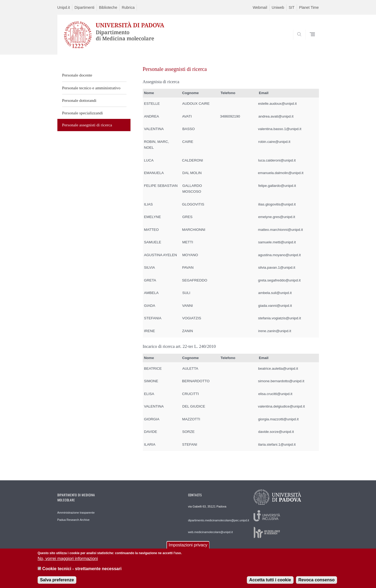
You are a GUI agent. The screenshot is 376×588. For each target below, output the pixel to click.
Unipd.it (64, 7)
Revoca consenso (316, 584)
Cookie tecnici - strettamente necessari (82, 573)
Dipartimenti (84, 7)
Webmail (260, 7)
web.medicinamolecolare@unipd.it (211, 532)
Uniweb (278, 7)
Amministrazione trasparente (76, 513)
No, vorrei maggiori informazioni (68, 563)
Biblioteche (108, 7)
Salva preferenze (57, 584)
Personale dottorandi (79, 100)
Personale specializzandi (83, 113)
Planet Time (309, 7)
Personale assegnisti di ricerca (87, 125)
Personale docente (77, 75)
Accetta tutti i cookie (270, 584)
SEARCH (309, 42)
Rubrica (128, 7)
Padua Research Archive (74, 520)
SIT (292, 7)
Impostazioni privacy (188, 549)
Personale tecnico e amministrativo (91, 88)
